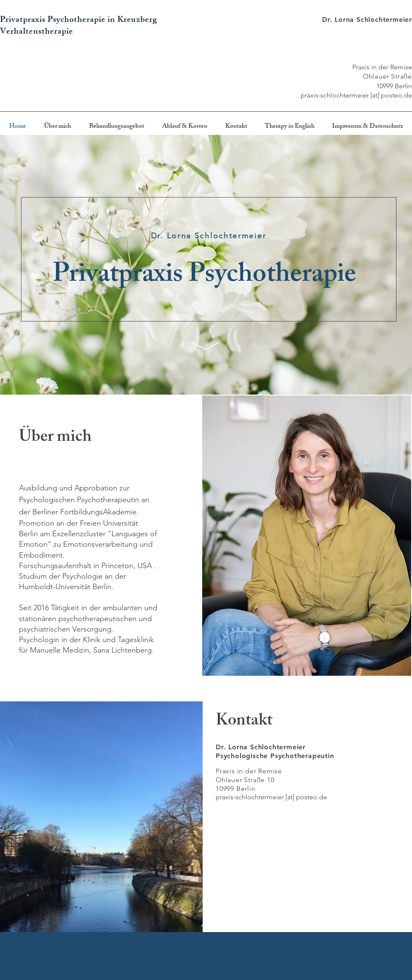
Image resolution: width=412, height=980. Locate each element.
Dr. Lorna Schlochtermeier (367, 20)
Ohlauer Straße (387, 76)
